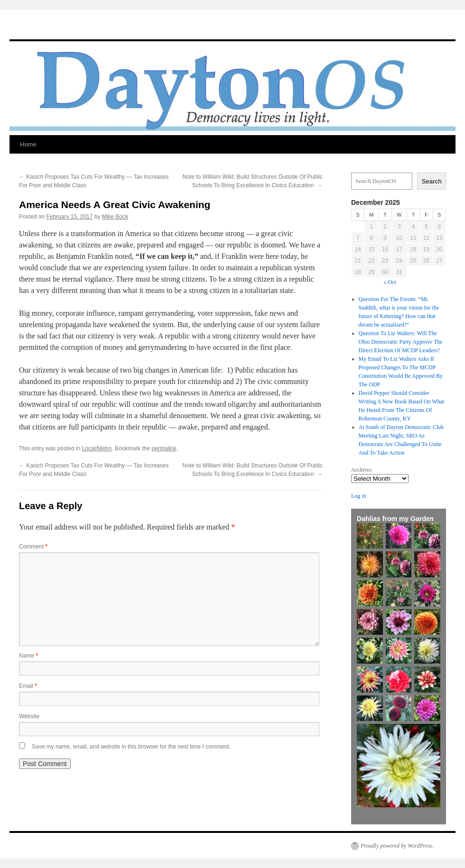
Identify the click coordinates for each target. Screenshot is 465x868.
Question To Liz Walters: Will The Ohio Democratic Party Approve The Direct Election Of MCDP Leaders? (401, 342)
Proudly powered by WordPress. (397, 846)
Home (28, 144)
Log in (359, 496)
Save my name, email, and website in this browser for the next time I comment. (131, 747)
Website (29, 716)
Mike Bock (115, 217)
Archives (361, 470)
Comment (33, 547)
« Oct (390, 282)
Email (28, 686)
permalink (164, 448)
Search (431, 181)
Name (28, 656)
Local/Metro (97, 448)
